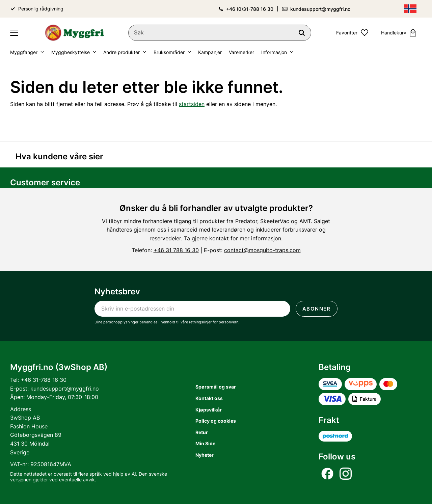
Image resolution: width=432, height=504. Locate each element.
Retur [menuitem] (202, 432)
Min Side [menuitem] (205, 443)
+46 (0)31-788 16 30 (250, 9)
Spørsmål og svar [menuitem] (216, 387)
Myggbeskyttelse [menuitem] (71, 52)
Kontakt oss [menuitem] (209, 398)
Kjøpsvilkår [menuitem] (209, 410)
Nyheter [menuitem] (205, 455)
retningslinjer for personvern (214, 322)
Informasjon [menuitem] (274, 52)
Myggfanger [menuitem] (24, 52)
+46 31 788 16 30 (176, 250)
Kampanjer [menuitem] (210, 52)
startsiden (192, 104)
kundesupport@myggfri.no (320, 9)
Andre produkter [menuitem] (122, 52)
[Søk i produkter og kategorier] (220, 33)
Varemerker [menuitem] (241, 52)
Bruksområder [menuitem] (169, 52)
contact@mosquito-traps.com (262, 250)
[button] (14, 33)
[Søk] (302, 33)
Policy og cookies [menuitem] (216, 421)
